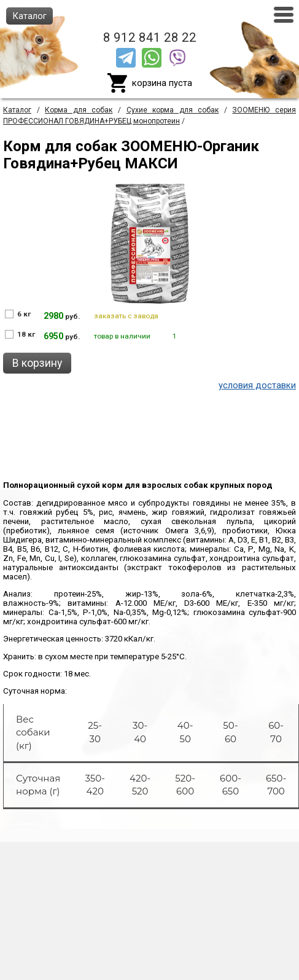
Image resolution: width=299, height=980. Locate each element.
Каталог (17, 110)
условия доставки (257, 385)
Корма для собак (79, 110)
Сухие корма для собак (173, 110)
